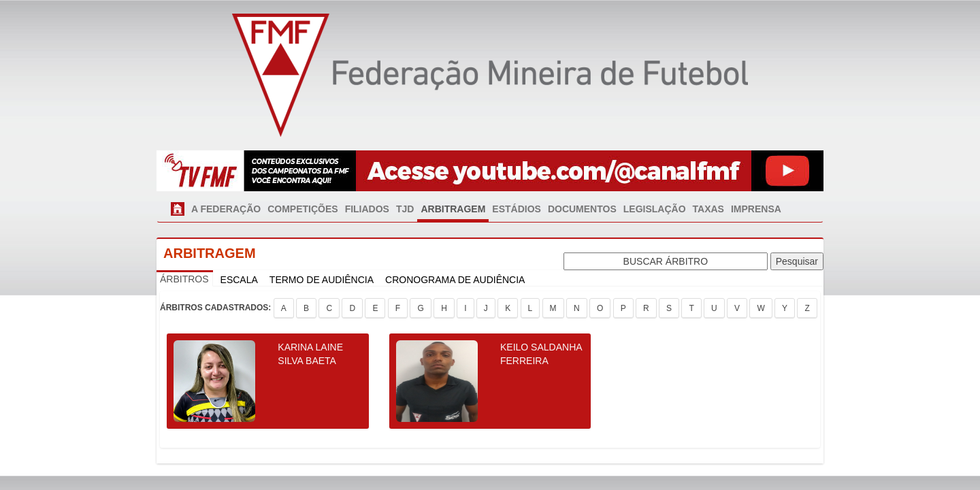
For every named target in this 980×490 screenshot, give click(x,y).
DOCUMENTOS (582, 209)
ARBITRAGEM (453, 209)
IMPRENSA (756, 209)
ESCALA (239, 280)
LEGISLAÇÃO (655, 209)
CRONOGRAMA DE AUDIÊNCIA (455, 280)
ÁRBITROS (184, 279)
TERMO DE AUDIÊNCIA (322, 280)
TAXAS (708, 209)
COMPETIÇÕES (303, 209)
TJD (405, 209)
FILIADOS (367, 209)
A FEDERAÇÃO (226, 209)
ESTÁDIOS (517, 209)
